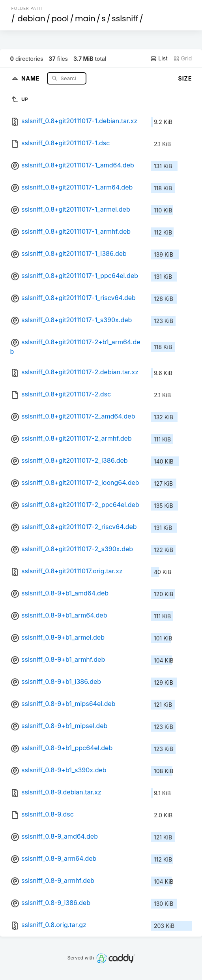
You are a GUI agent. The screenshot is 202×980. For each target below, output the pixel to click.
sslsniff (125, 19)
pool (60, 19)
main (85, 19)
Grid (183, 58)
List (159, 58)
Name (31, 78)
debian (31, 19)
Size (185, 78)
